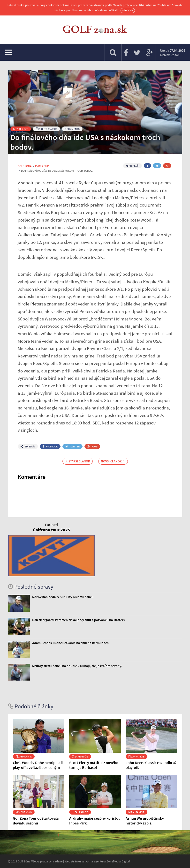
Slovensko (24, 812)
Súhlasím (128, 11)
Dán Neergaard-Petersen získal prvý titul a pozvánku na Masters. (79, 620)
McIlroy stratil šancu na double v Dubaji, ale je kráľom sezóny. (77, 666)
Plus (92, 446)
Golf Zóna (25, 166)
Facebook (50, 446)
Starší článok (78, 461)
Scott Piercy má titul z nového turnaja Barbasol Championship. (94, 767)
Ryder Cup (21, 129)
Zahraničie (24, 757)
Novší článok (113, 461)
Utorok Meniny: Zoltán (173, 53)
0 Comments (72, 129)
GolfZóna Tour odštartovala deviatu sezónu (36, 821)
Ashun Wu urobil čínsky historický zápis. (145, 821)
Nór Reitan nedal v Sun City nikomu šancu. (63, 597)
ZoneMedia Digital (118, 861)
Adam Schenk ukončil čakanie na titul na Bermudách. (71, 643)
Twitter (72, 446)
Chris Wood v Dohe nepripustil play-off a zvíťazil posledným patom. (38, 767)
